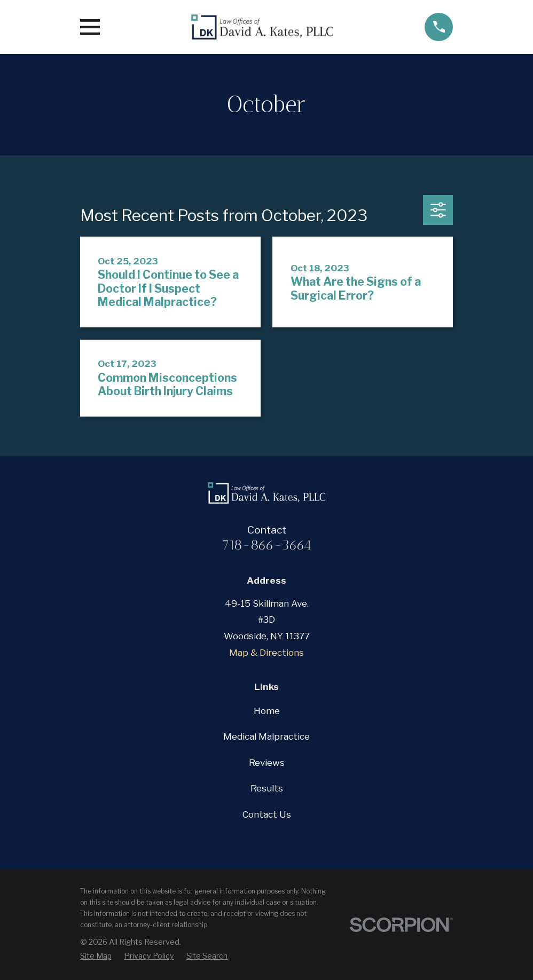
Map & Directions (266, 653)
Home (267, 711)
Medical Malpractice (266, 736)
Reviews (267, 763)
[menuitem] (96, 956)
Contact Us (267, 814)
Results (267, 788)
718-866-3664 (266, 545)
